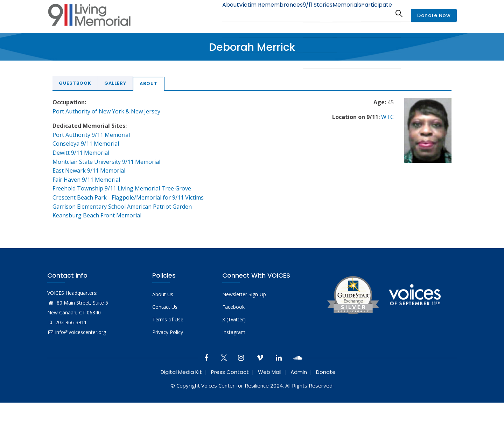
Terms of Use (168, 319)
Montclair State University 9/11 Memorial (106, 162)
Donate (326, 372)
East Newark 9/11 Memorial (89, 170)
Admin (299, 372)
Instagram (234, 332)
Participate (374, 13)
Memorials (339, 13)
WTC (387, 117)
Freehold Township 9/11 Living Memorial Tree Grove (122, 188)
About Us (163, 294)
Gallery (115, 83)
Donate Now (434, 15)
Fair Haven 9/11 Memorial (86, 180)
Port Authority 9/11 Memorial (91, 135)
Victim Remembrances (253, 13)
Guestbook (75, 83)
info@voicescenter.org (77, 332)
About (208, 13)
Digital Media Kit (181, 372)
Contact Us (165, 307)
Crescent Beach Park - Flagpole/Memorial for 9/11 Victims (128, 197)
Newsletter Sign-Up (244, 294)
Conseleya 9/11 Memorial (86, 144)
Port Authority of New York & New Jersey (106, 111)
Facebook (233, 307)
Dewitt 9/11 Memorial (81, 153)
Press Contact (230, 372)
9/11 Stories (304, 13)
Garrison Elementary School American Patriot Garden (122, 207)
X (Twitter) (234, 319)
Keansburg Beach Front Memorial (97, 215)
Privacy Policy (168, 332)
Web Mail (270, 372)
